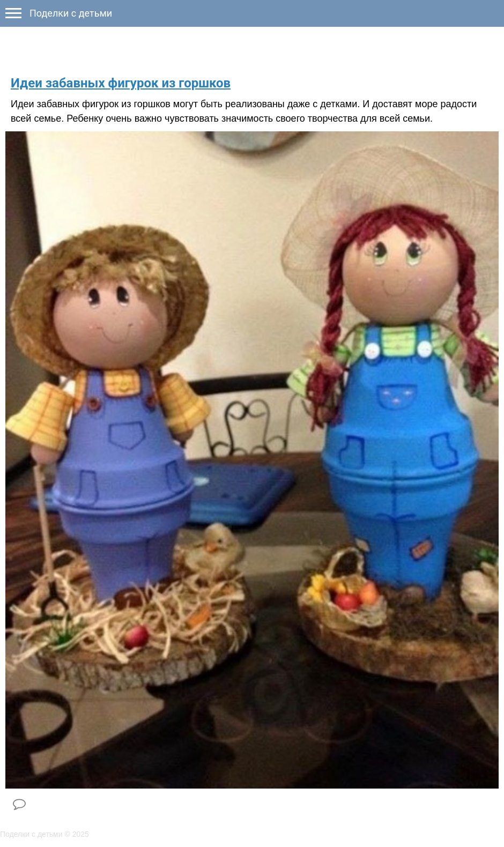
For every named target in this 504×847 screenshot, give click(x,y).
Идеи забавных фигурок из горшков (121, 83)
